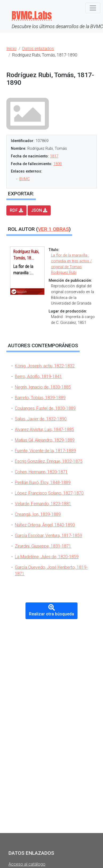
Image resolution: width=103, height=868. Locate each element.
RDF (16, 210)
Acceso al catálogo (27, 864)
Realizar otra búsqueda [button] (51, 610)
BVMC (25, 179)
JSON (39, 210)
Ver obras (53, 229)
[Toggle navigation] (93, 8)
